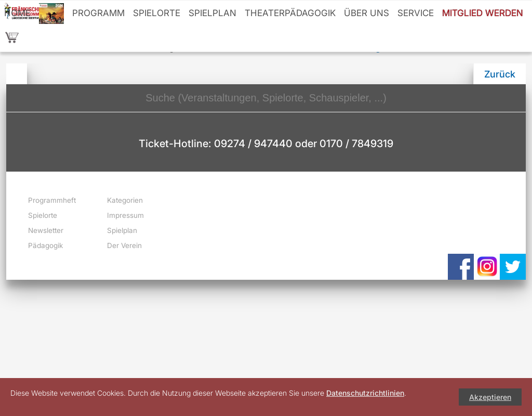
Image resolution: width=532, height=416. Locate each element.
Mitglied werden (483, 13)
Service (416, 13)
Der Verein (124, 245)
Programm (98, 13)
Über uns (367, 13)
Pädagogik (45, 245)
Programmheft (52, 200)
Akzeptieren (490, 397)
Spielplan (212, 13)
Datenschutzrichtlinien (365, 393)
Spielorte (157, 13)
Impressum (125, 215)
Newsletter (46, 230)
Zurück (500, 74)
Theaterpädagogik (290, 13)
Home (17, 13)
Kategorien (125, 200)
